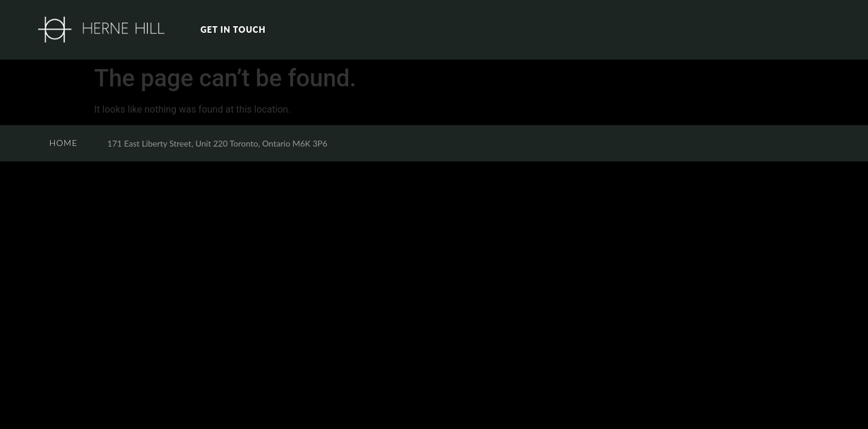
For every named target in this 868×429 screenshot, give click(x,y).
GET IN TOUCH (233, 29)
